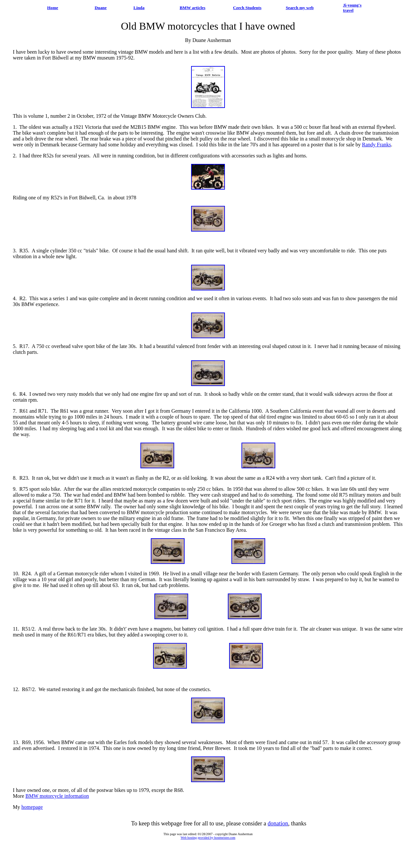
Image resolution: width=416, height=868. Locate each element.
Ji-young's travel (352, 8)
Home (53, 8)
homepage (32, 807)
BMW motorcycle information (57, 796)
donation (278, 823)
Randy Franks (377, 145)
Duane (101, 8)
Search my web (300, 8)
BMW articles (193, 8)
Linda (139, 8)
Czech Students (247, 8)
